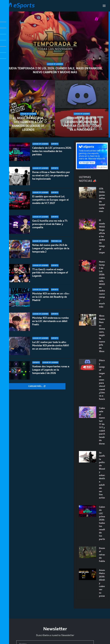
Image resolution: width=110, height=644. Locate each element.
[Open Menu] (104, 6)
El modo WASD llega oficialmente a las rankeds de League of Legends (28, 124)
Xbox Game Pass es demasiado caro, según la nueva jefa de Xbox (102, 333)
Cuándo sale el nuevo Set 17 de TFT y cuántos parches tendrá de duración (102, 426)
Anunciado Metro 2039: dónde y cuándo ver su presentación (102, 583)
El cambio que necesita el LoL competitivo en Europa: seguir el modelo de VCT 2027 (50, 201)
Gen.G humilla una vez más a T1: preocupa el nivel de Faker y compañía (50, 228)
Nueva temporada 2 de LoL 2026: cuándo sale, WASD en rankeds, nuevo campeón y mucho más (55, 70)
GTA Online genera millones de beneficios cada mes (102, 200)
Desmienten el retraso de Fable (102, 555)
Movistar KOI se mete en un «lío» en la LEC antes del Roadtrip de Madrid (51, 299)
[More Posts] (37, 386)
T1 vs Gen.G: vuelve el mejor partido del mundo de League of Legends (50, 276)
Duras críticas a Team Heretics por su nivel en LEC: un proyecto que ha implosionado (51, 175)
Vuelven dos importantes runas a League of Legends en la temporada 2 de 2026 (51, 370)
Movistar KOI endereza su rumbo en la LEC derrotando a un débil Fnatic (50, 321)
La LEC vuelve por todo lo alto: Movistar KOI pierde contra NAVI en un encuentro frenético (51, 345)
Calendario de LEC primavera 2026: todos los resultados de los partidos (52, 151)
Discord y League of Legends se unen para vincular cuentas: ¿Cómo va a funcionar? (82, 124)
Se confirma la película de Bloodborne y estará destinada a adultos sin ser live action (102, 475)
